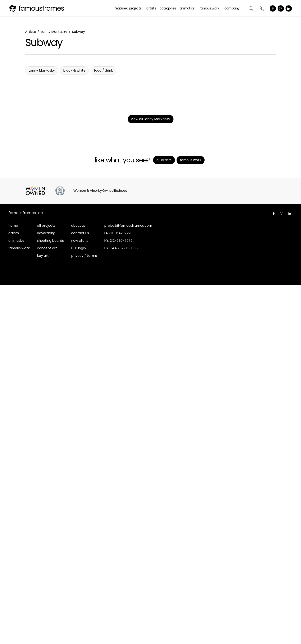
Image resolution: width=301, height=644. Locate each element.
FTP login (78, 607)
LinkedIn (289, 8)
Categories (169, 8)
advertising (46, 592)
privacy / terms (84, 615)
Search (252, 8)
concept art (47, 607)
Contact (263, 8)
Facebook (274, 8)
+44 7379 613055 (124, 607)
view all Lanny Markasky (150, 478)
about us (78, 585)
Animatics (188, 8)
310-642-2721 (120, 592)
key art (43, 615)
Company (233, 8)
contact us (80, 592)
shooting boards (50, 600)
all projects (46, 585)
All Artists (164, 519)
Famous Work (210, 8)
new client (80, 600)
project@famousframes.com (128, 585)
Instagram (282, 8)
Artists (152, 8)
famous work (19, 607)
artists (14, 592)
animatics (16, 600)
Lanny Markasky (54, 32)
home (13, 585)
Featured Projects (129, 8)
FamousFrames (41, 8)
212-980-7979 (121, 600)
